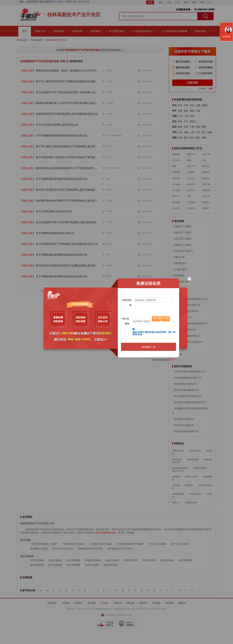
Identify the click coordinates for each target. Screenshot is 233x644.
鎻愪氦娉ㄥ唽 (149, 347)
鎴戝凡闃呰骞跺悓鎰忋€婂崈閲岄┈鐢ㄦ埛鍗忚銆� (154, 333)
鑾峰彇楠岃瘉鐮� (161, 319)
